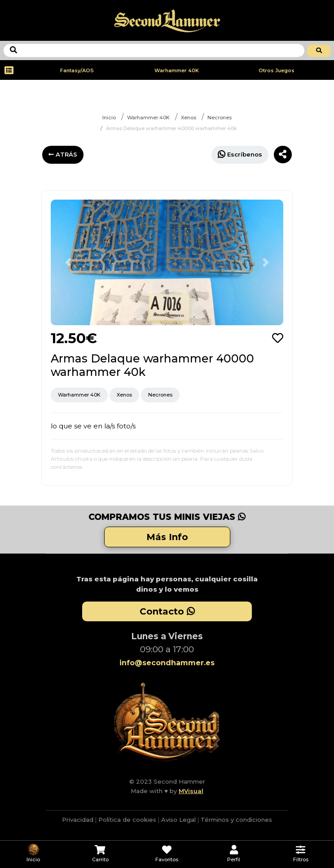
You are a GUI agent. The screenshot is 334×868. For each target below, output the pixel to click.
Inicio (109, 118)
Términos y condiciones (236, 820)
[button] (68, 262)
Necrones (220, 118)
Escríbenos (240, 154)
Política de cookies (127, 820)
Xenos (189, 118)
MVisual (191, 791)
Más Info (167, 537)
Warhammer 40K (177, 70)
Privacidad (78, 820)
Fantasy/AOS (77, 70)
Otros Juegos (277, 70)
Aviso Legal (178, 820)
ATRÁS (63, 154)
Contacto (167, 611)
